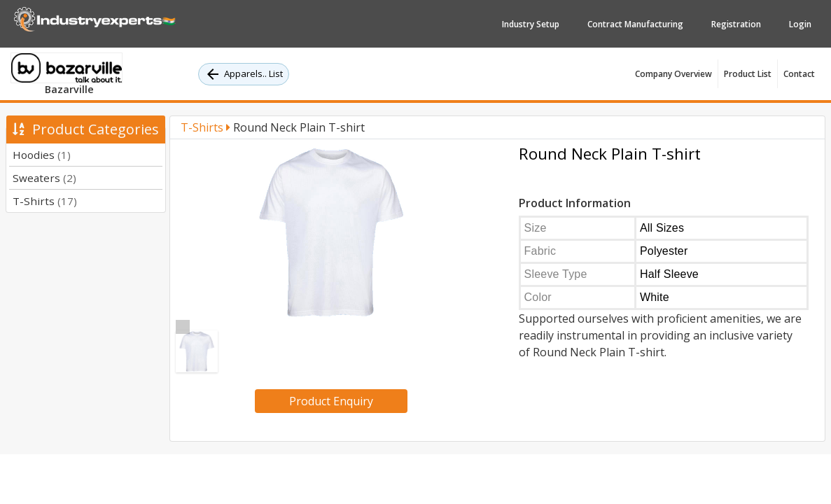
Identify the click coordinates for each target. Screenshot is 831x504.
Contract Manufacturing (635, 24)
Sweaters (44, 178)
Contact (799, 74)
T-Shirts (45, 201)
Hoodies (42, 155)
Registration (736, 24)
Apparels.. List (244, 74)
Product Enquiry (331, 401)
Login (800, 24)
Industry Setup (531, 24)
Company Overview (673, 74)
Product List (748, 74)
